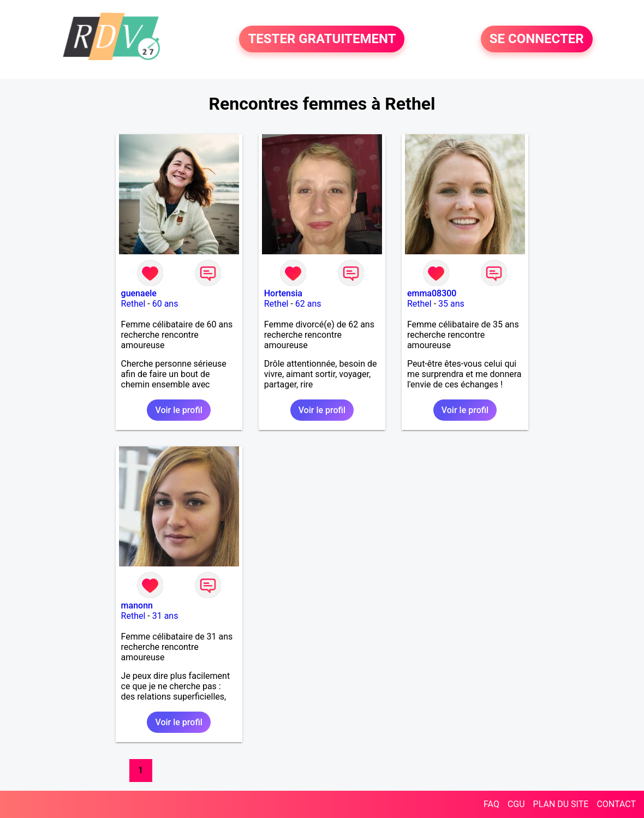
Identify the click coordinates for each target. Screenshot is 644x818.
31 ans (165, 616)
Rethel (133, 304)
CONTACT (616, 804)
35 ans (451, 304)
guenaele (139, 293)
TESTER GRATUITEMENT (322, 39)
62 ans (308, 304)
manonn (137, 605)
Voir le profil (178, 410)
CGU (516, 804)
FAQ (491, 804)
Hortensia (283, 293)
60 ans (165, 304)
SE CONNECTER (537, 39)
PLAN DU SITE (561, 804)
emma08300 (432, 293)
